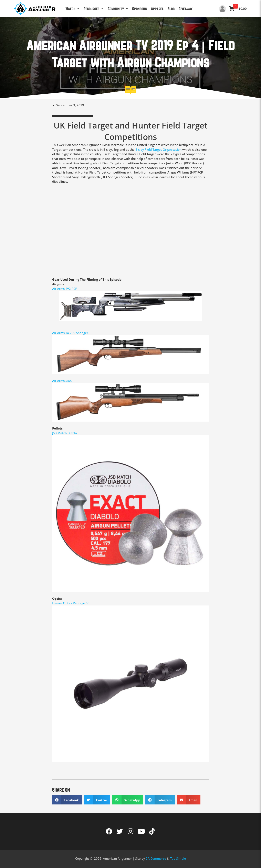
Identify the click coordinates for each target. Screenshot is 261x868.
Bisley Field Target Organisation (158, 149)
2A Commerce (156, 858)
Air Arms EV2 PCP (65, 289)
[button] (67, 800)
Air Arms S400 (63, 381)
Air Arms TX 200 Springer (70, 333)
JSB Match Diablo (65, 433)
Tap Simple (178, 858)
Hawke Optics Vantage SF (71, 603)
